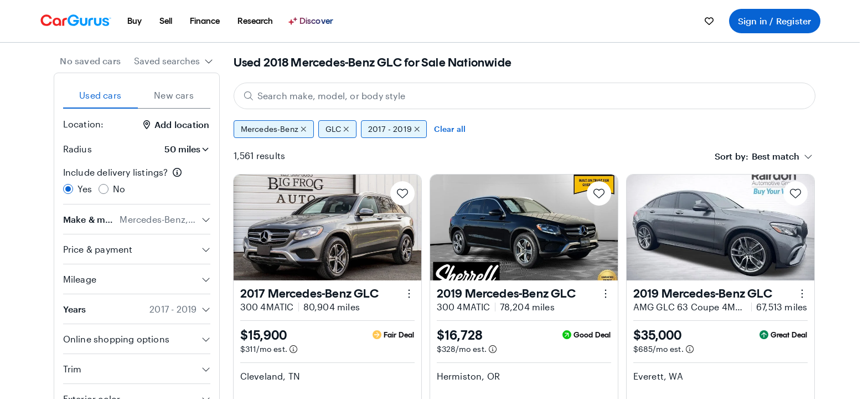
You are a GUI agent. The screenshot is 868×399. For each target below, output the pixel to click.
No (119, 189)
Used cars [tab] (100, 95)
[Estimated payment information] (293, 349)
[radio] (68, 189)
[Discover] (312, 21)
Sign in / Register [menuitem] (775, 21)
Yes (85, 189)
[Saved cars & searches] (709, 21)
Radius (77, 149)
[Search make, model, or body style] (525, 96)
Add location (176, 124)
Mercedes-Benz (274, 129)
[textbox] (776, 156)
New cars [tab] (174, 95)
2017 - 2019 (394, 129)
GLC (337, 129)
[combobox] (174, 61)
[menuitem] (135, 21)
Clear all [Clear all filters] (450, 129)
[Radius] (183, 149)
